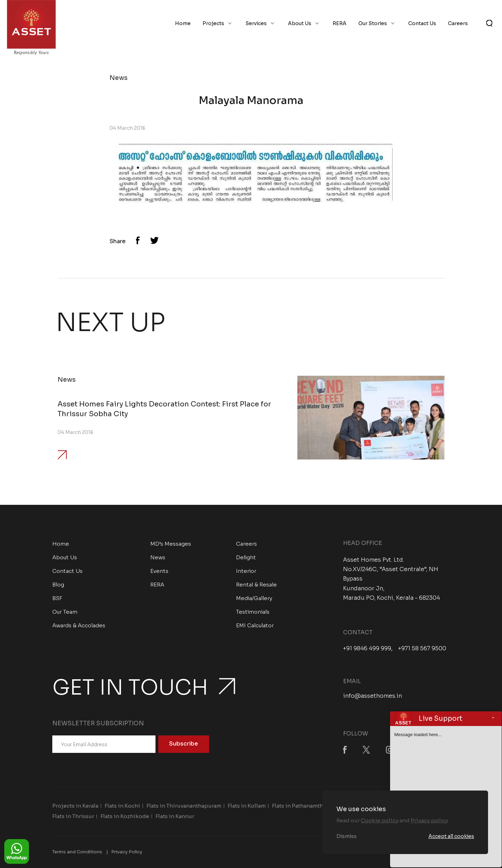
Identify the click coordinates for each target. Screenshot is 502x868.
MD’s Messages (171, 544)
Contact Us (422, 24)
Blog (58, 585)
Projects (213, 24)
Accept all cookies (451, 836)
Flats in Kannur (175, 816)
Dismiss (347, 836)
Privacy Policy (127, 852)
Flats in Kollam (247, 806)
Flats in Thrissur (73, 816)
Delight (246, 557)
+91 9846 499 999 (367, 649)
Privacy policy (429, 820)
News (158, 557)
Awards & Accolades (79, 625)
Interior (246, 571)
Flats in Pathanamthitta (302, 806)
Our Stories (373, 24)
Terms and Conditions (77, 852)
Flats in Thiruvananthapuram (184, 806)
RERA (340, 24)
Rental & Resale (256, 585)
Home (183, 24)
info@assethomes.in (372, 696)
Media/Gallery (254, 598)
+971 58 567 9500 (422, 649)
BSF (57, 598)
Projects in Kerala (75, 806)
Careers (458, 24)
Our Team (65, 612)
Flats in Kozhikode (125, 816)
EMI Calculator (255, 625)
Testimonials (253, 612)
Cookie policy (380, 820)
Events (159, 571)
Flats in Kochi (122, 806)
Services (256, 24)
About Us (300, 24)
